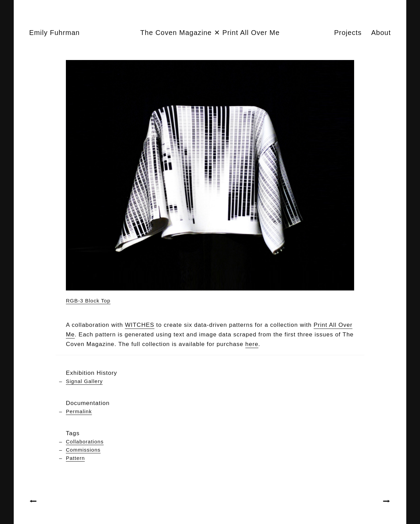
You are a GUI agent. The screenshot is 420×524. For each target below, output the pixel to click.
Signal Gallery (84, 381)
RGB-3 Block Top (88, 301)
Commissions (83, 450)
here (252, 344)
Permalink (79, 411)
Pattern (75, 458)
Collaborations (85, 442)
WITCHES (139, 325)
